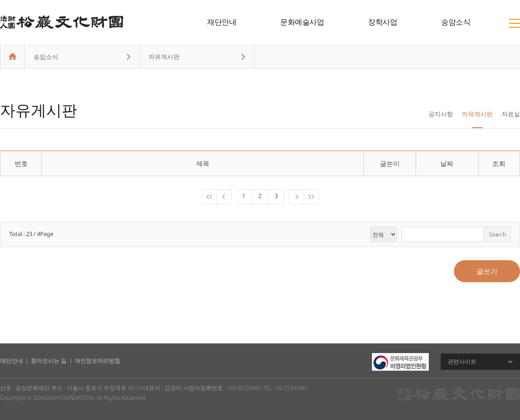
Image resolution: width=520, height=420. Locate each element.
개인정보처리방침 (97, 361)
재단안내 (222, 22)
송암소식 (456, 22)
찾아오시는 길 (49, 361)
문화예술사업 (302, 22)
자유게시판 (477, 114)
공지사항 (441, 114)
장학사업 (383, 22)
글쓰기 (487, 271)
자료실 (511, 114)
